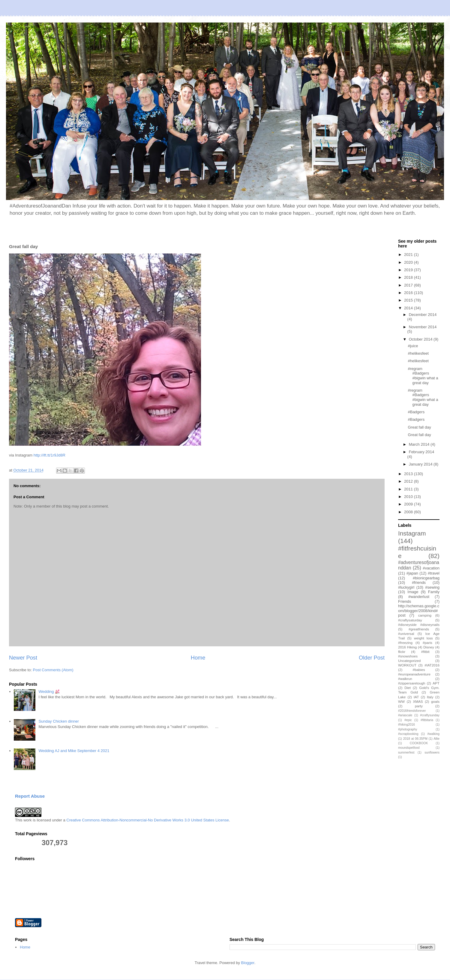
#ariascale (405, 715)
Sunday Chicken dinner (58, 721)
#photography (408, 729)
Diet (408, 688)
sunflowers (432, 752)
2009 (409, 504)
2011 (409, 489)
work (27, 820)
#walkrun (405, 679)
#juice (413, 346)
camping (425, 615)
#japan (412, 573)
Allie (436, 739)
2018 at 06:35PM (415, 739)
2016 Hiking (407, 647)
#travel (434, 573)
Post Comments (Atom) (53, 670)
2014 (409, 308)
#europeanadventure (414, 674)
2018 (409, 277)
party (419, 706)
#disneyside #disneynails (419, 625)
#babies (419, 670)
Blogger (248, 963)
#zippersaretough (412, 683)
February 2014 (422, 452)
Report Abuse (30, 796)
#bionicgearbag (426, 578)
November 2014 (423, 327)
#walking (433, 734)
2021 (409, 255)
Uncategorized (409, 661)
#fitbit (425, 652)
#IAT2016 (432, 665)
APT (436, 683)
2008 (409, 512)
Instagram (412, 533)
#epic (408, 720)
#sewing (432, 587)
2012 (409, 481)
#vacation (431, 568)
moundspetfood (409, 748)
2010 (409, 497)
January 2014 (421, 464)
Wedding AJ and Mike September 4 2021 (74, 751)
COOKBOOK (419, 743)
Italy (430, 697)
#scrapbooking (408, 734)
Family (434, 592)
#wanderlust (419, 597)
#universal (406, 634)
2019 (409, 270)
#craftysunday (430, 715)
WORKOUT (407, 665)
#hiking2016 (406, 725)
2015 (409, 300)
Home (198, 658)
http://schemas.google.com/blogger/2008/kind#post (419, 611)
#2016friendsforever (412, 711)
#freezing (405, 643)
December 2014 (423, 315)
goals (435, 701)
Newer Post (23, 658)
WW (401, 701)
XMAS (418, 701)
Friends (405, 601)
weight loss (423, 638)
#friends (419, 583)
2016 (409, 293)
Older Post (372, 658)
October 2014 (421, 339)
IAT (416, 697)
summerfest (406, 752)
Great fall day (419, 427)
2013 (409, 474)
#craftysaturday (410, 620)
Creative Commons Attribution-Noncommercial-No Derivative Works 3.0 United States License (148, 820)
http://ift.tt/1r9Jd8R (49, 455)
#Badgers (416, 412)
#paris (427, 643)
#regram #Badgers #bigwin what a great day (423, 376)
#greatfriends (419, 629)
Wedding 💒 (49, 692)
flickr (402, 652)
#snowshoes (408, 656)
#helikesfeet (418, 353)
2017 (409, 285)
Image (413, 592)
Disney (429, 647)
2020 (409, 262)
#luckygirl (406, 587)
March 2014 (420, 444)
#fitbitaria (427, 720)
